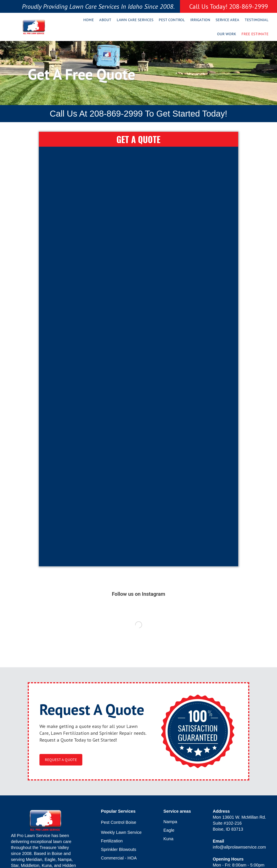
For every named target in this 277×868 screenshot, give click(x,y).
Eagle (169, 830)
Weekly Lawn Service (121, 832)
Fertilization (112, 841)
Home (88, 20)
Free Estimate (255, 34)
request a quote (61, 760)
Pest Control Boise (119, 822)
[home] (34, 27)
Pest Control (172, 20)
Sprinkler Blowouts (119, 850)
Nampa (170, 822)
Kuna (168, 839)
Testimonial (257, 20)
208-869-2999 (116, 114)
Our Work (227, 34)
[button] (104, 20)
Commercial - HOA (119, 858)
